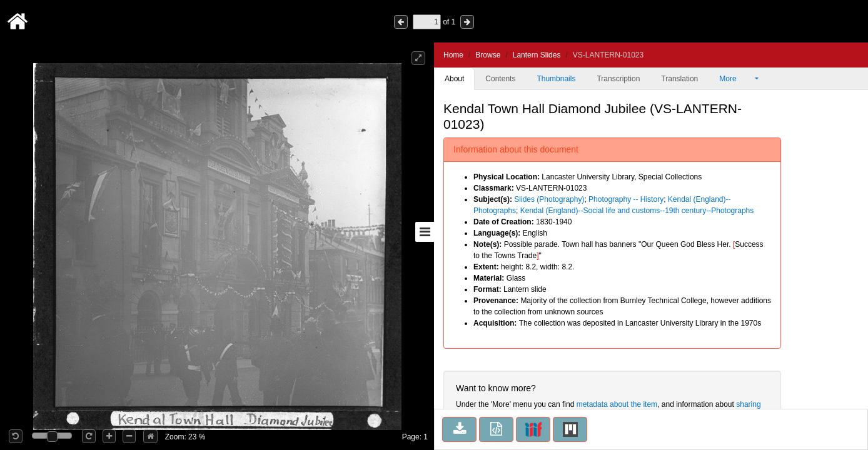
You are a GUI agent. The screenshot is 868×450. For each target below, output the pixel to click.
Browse (488, 55)
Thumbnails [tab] (556, 79)
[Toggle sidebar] (425, 232)
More (736, 79)
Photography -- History (626, 199)
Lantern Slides (537, 55)
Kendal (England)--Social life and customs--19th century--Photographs (637, 211)
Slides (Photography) (549, 199)
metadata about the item (617, 404)
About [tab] (454, 79)
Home (453, 55)
